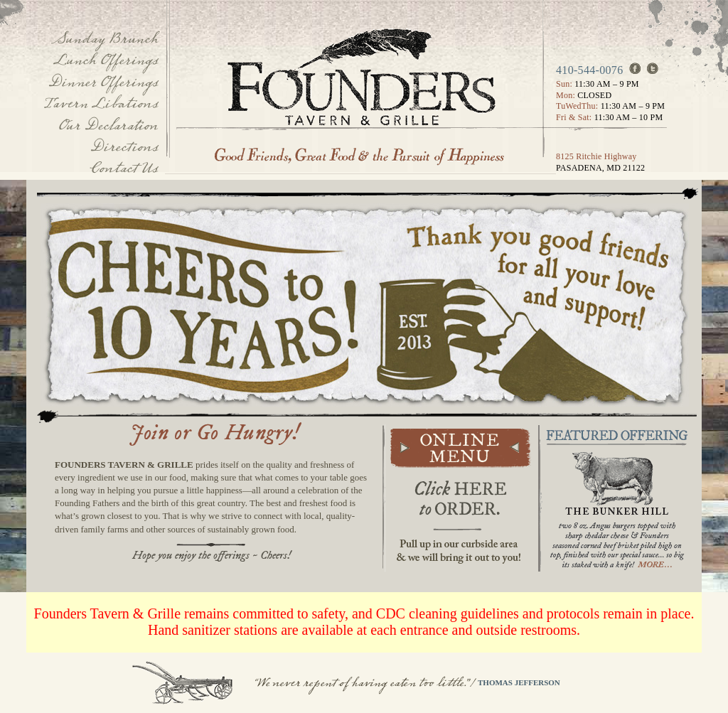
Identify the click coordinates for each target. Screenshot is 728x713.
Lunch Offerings (105, 60)
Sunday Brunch (105, 39)
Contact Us (124, 168)
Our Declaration (108, 125)
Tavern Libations (101, 103)
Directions (124, 147)
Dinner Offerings (103, 82)
